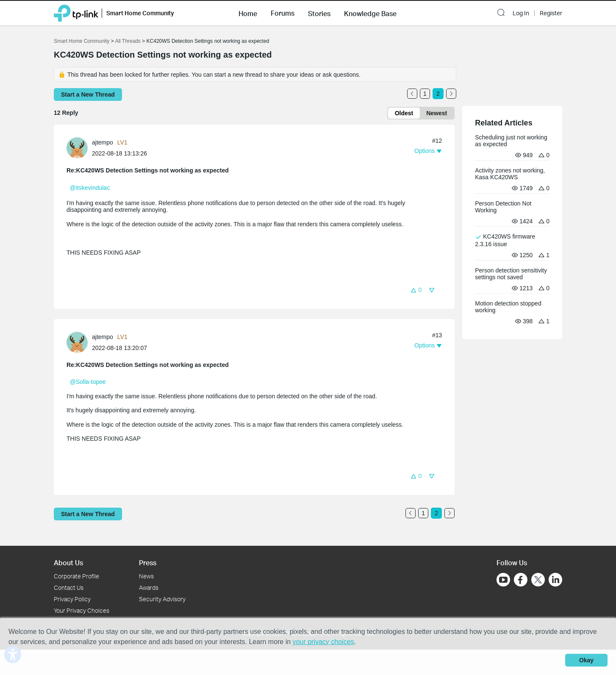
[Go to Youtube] (503, 580)
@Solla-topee (88, 382)
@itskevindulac (90, 188)
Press (148, 562)
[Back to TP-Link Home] (76, 12)
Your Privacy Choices (82, 610)
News (146, 576)
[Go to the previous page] (412, 94)
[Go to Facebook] (521, 580)
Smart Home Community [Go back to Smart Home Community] (82, 41)
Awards (149, 587)
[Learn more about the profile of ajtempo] (79, 147)
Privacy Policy (72, 599)
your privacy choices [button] (323, 642)
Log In (521, 13)
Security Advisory (162, 599)
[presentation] (77, 148)
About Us (68, 562)
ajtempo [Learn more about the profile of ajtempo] (103, 142)
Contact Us (69, 587)
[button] (248, 13)
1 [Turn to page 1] (425, 94)
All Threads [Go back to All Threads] (128, 41)
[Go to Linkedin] (555, 580)
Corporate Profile (76, 576)
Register (551, 13)
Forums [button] (283, 13)
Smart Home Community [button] (140, 13)
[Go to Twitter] (538, 581)
